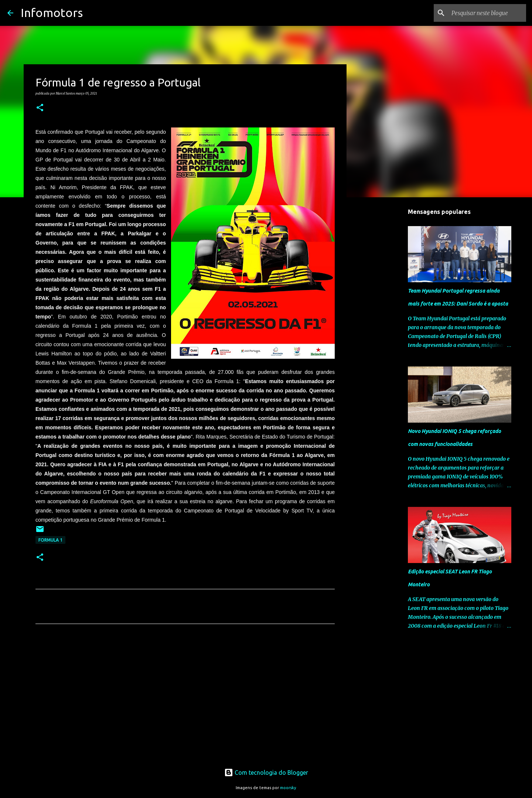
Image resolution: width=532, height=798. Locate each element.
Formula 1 (50, 540)
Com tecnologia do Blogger (266, 773)
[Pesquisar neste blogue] (487, 13)
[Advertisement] (185, 699)
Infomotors (52, 13)
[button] (40, 108)
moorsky (288, 788)
